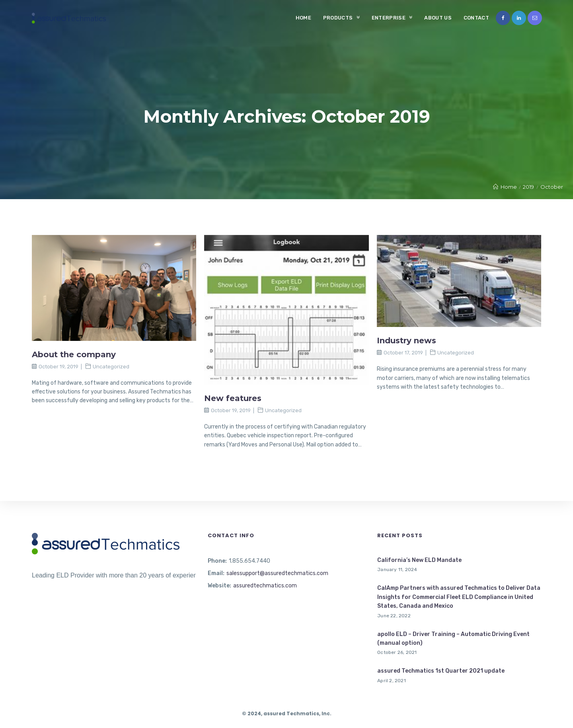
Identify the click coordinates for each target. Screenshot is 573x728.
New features (233, 398)
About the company (74, 354)
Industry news (406, 341)
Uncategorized (111, 367)
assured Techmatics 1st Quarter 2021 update (441, 671)
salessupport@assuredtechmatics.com (277, 573)
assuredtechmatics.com (265, 586)
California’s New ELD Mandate (419, 560)
